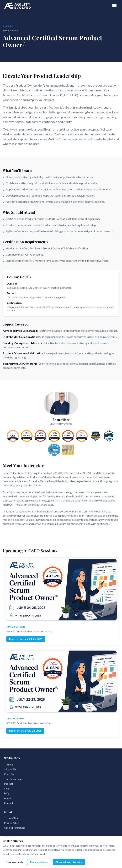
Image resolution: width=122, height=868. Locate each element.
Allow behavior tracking (69, 862)
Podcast (9, 784)
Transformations (13, 779)
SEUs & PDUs (11, 769)
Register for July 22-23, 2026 (25, 731)
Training (9, 764)
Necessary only (14, 862)
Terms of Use (11, 818)
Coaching (9, 774)
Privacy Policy (11, 823)
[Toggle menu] (114, 5)
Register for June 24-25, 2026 (26, 639)
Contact (9, 803)
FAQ (7, 793)
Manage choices (39, 862)
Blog (7, 789)
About (8, 798)
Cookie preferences (15, 828)
